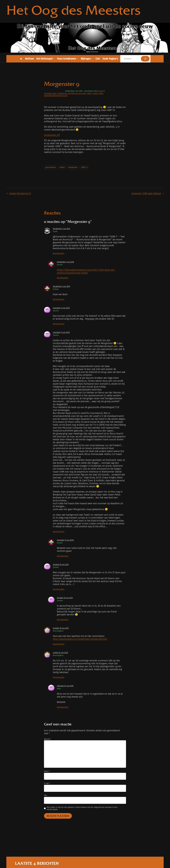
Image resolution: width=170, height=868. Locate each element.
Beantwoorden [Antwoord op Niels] (63, 707)
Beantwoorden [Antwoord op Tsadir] (59, 253)
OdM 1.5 (84, 167)
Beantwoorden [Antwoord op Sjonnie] (59, 324)
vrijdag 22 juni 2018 (60, 653)
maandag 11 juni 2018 (61, 308)
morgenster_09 (52, 135)
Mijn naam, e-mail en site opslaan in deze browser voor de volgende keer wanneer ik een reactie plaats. (82, 808)
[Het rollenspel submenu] (54, 59)
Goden (62, 167)
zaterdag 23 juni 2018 (65, 686)
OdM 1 (90, 93)
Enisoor (60, 265)
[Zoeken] (145, 59)
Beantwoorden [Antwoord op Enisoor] (63, 278)
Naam (47, 771)
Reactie (48, 739)
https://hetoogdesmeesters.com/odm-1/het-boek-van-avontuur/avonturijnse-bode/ (86, 271)
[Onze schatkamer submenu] (78, 59)
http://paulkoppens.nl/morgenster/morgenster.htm (80, 639)
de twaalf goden (50, 93)
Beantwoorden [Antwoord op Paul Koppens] (59, 644)
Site (46, 795)
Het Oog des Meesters (73, 10)
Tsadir (101, 91)
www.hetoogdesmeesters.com (56, 96)
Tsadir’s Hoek (98, 93)
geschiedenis (51, 167)
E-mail (47, 783)
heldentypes (62, 93)
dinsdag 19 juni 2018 (61, 565)
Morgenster (73, 167)
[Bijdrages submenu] (92, 59)
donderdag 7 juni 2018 (61, 229)
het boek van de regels (77, 93)
